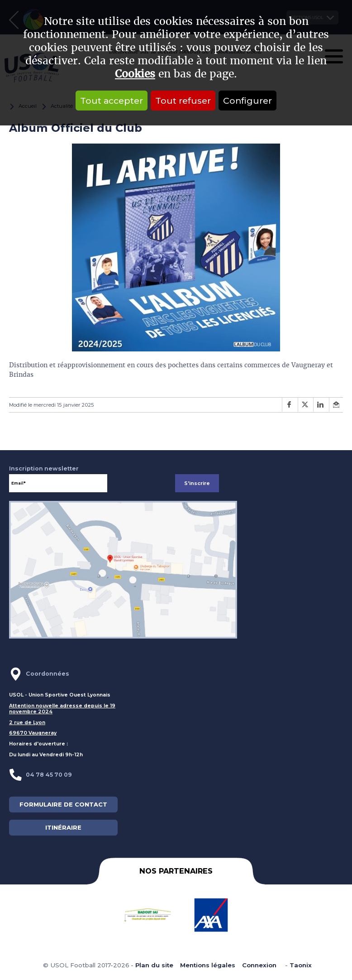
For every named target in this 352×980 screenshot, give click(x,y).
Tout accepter (112, 101)
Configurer (247, 101)
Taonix (301, 965)
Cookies (135, 74)
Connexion (259, 965)
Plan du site (154, 965)
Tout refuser (183, 101)
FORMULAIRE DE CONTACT (63, 805)
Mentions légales (208, 965)
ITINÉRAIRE (63, 828)
